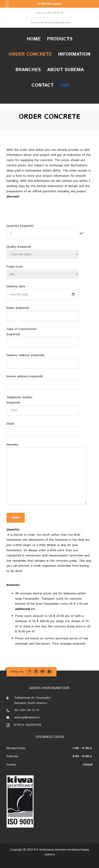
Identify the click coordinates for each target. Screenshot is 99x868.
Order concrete (30, 54)
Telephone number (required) (20, 400)
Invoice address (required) (25, 376)
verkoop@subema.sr (58, 22)
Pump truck (15, 267)
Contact (43, 85)
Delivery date (16, 286)
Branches (28, 70)
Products (60, 39)
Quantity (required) (20, 226)
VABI (65, 85)
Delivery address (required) (25, 355)
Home (34, 39)
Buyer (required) (18, 308)
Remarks (12, 445)
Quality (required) (19, 247)
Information (74, 54)
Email (10, 424)
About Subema (65, 70)
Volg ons (17, 672)
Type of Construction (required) (22, 332)
